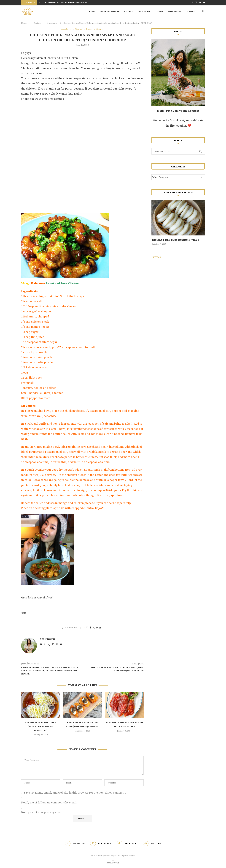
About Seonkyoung (110, 11)
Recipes (37, 24)
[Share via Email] (100, 629)
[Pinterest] (200, 3)
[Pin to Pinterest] (97, 629)
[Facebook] (193, 3)
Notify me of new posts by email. (42, 813)
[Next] (43, 3)
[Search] (203, 11)
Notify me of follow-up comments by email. (49, 804)
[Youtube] (204, 3)
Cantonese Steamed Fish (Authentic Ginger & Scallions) (75, 3)
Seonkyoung (48, 640)
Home (92, 11)
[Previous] (40, 3)
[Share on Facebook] (91, 629)
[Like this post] (87, 629)
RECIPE (128, 12)
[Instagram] (196, 3)
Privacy (156, 258)
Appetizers (52, 24)
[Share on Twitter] (94, 629)
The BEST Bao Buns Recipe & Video (175, 241)
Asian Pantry (174, 11)
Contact (190, 11)
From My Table (145, 11)
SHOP (160, 11)
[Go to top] (113, 864)
